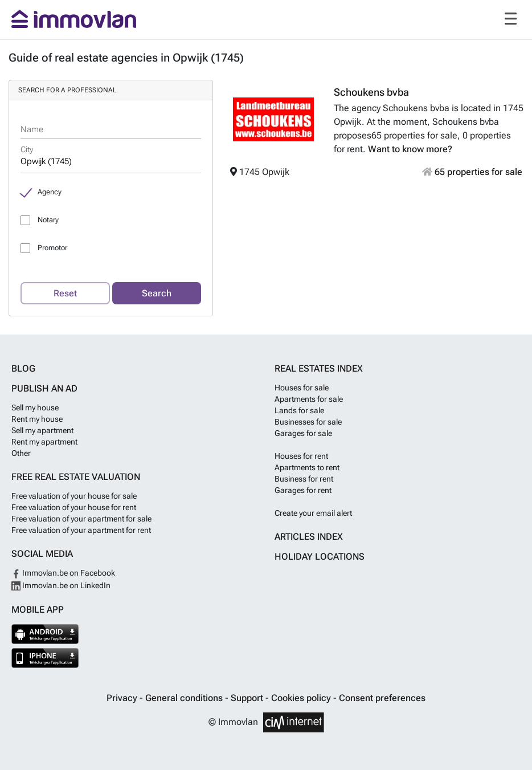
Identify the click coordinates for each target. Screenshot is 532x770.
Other (21, 453)
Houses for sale (302, 388)
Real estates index (319, 368)
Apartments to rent (307, 467)
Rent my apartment (44, 442)
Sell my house (35, 408)
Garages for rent (303, 490)
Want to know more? (410, 149)
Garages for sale (303, 433)
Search (157, 293)
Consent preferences (382, 698)
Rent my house (37, 419)
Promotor (52, 248)
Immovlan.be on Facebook (63, 573)
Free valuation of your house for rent (74, 507)
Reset (65, 293)
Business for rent (304, 479)
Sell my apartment (42, 430)
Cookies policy (302, 698)
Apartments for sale (309, 399)
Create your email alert (313, 513)
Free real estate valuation (76, 477)
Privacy (123, 698)
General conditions (185, 698)
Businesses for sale (308, 422)
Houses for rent (301, 456)
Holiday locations (320, 557)
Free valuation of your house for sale (74, 496)
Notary (48, 220)
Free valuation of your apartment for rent (81, 530)
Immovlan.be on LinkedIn (61, 585)
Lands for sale (299, 410)
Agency (50, 192)
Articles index (309, 537)
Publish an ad (44, 388)
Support (248, 698)
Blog (23, 368)
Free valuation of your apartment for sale (81, 519)
